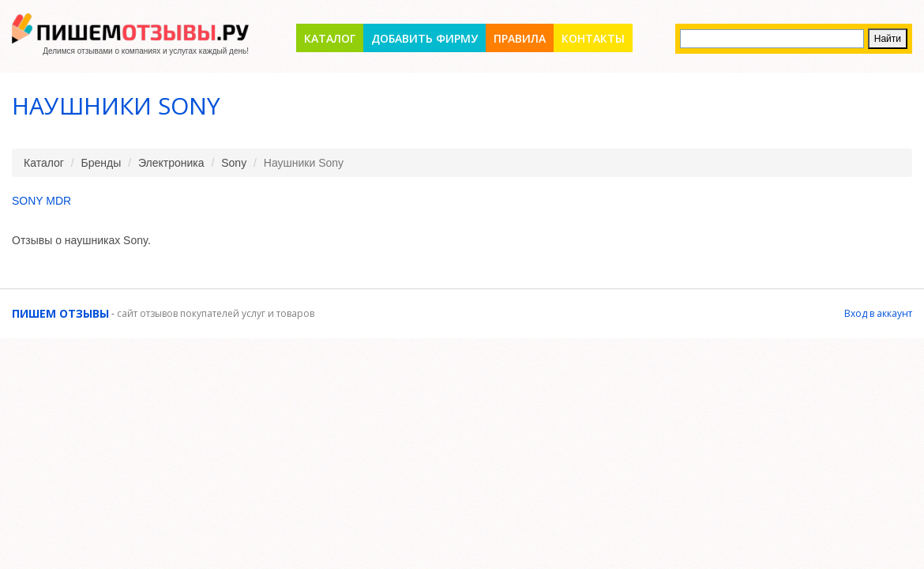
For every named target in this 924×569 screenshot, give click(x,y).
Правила (520, 38)
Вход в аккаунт (878, 313)
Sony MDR (41, 201)
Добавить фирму (424, 38)
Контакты (593, 38)
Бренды (101, 163)
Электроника (171, 163)
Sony (234, 163)
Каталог (330, 38)
